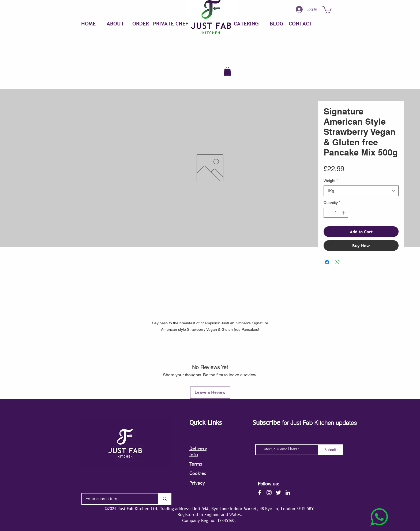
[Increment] (344, 213)
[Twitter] (278, 493)
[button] (327, 9)
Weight (331, 181)
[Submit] (331, 450)
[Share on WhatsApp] (337, 262)
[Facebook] (260, 493)
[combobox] (361, 191)
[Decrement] (328, 213)
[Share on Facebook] (327, 262)
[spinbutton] (336, 213)
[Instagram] (269, 493)
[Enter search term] (116, 499)
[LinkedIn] (288, 493)
